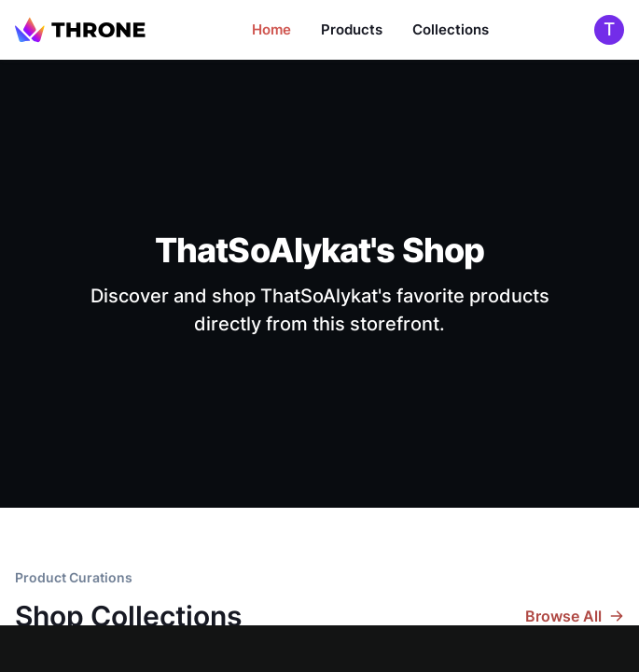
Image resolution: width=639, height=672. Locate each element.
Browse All (575, 616)
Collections (451, 29)
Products (352, 29)
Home (271, 29)
